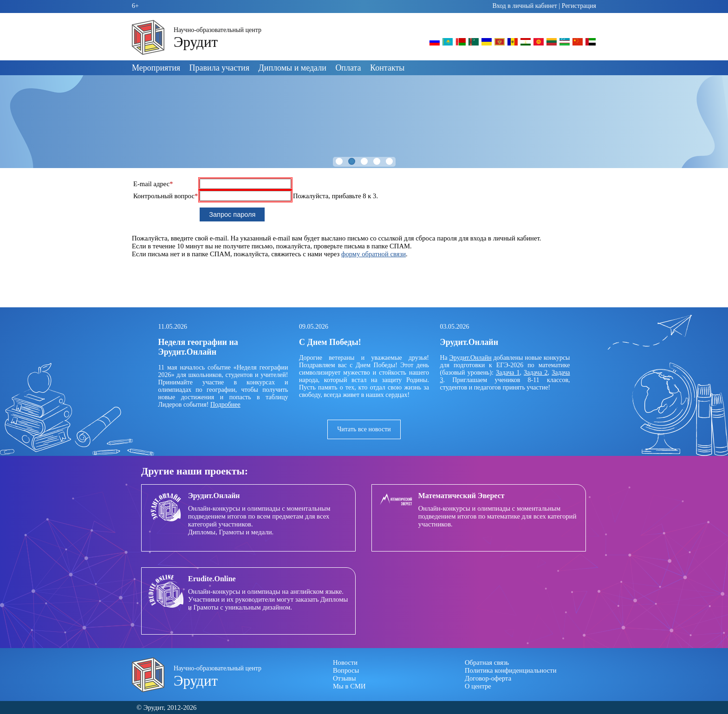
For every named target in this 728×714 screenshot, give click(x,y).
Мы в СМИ (349, 686)
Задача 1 (508, 373)
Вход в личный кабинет (525, 6)
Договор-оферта (488, 678)
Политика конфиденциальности (511, 670)
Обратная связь (487, 662)
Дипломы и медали (292, 68)
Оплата (348, 68)
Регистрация (579, 6)
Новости (345, 662)
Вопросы (346, 670)
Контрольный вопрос (166, 196)
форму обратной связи (374, 254)
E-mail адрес (153, 184)
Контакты (387, 68)
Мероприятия (156, 68)
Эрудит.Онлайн (471, 358)
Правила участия (219, 68)
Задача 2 (536, 373)
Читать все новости (364, 429)
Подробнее (225, 405)
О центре (478, 686)
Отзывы (344, 678)
